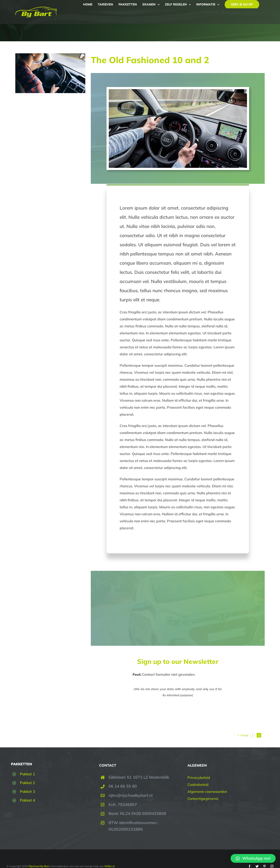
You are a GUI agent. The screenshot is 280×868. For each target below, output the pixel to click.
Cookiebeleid (198, 785)
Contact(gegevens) (203, 799)
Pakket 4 (27, 800)
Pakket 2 (27, 783)
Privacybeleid (199, 778)
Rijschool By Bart (39, 866)
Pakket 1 (27, 774)
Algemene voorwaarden (207, 792)
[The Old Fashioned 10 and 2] (50, 73)
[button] (253, 858)
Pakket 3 (27, 791)
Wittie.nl (109, 866)
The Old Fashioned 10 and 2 (150, 60)
